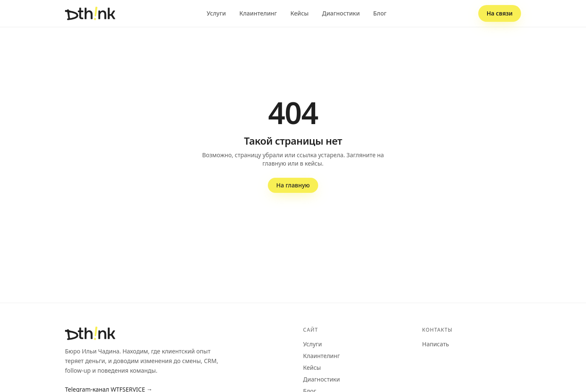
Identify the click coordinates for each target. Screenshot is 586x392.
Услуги (216, 13)
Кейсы (300, 13)
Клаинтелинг (258, 13)
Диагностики (341, 13)
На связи (500, 13)
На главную (293, 185)
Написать (436, 344)
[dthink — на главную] (90, 13)
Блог (380, 13)
